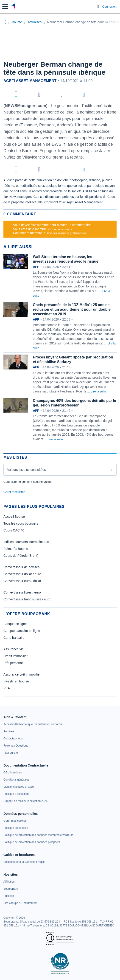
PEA (7, 688)
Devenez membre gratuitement (66, 233)
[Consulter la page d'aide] (98, 6)
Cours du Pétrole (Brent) (21, 556)
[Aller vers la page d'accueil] (13, 6)
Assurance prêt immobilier (22, 674)
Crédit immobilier (15, 656)
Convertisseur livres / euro (22, 592)
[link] (33, 724)
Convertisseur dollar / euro (22, 574)
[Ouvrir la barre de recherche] (94, 6)
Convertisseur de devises (21, 567)
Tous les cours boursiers (21, 523)
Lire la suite (98, 391)
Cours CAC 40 (14, 530)
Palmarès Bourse (16, 549)
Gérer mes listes (14, 492)
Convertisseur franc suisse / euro (27, 599)
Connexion (109, 7)
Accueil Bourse (14, 517)
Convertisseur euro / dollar (22, 581)
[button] (5, 6)
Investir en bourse (16, 681)
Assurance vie (14, 649)
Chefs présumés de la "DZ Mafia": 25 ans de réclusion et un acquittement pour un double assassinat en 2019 (72, 309)
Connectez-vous (61, 229)
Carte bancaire (14, 638)
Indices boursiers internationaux (26, 542)
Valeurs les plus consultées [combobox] (27, 470)
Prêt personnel (14, 663)
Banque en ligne (15, 624)
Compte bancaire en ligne (22, 631)
